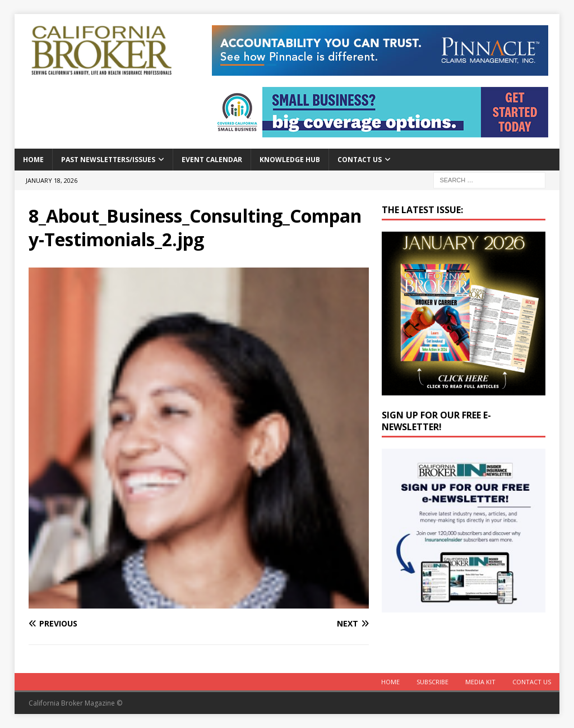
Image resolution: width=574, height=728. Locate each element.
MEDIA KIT (480, 682)
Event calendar (212, 160)
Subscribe (432, 682)
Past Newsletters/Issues (108, 160)
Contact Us (360, 160)
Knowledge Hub (290, 160)
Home (33, 160)
